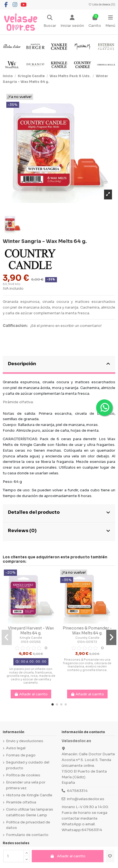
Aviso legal (16, 748)
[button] (53, 704)
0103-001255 (31, 642)
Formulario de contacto (27, 835)
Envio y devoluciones (25, 741)
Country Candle (87, 638)
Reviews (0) (59, 531)
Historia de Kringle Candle (29, 795)
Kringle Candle (31, 638)
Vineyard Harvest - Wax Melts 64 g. (31, 631)
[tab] (59, 365)
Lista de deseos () (102, 5)
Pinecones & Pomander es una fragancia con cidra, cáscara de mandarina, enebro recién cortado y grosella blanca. (87, 665)
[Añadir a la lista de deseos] (110, 856)
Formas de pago (21, 755)
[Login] (72, 22)
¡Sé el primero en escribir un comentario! (66, 326)
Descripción (59, 364)
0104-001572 (87, 642)
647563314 (77, 791)
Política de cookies (23, 775)
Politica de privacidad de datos (28, 825)
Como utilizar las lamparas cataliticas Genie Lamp (30, 812)
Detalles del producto (59, 512)
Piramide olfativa (21, 802)
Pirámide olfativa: (18, 402)
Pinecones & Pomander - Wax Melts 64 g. (87, 631)
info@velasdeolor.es (86, 799)
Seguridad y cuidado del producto (28, 765)
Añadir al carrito (68, 856)
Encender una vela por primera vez (26, 785)
